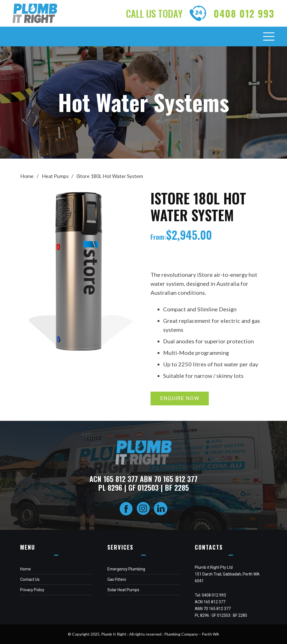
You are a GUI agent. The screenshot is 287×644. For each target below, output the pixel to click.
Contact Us (30, 579)
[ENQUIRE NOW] (180, 398)
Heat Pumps (55, 176)
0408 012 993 (214, 595)
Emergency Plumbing (126, 569)
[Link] (35, 13)
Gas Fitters (117, 579)
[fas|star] (126, 509)
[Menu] (269, 36)
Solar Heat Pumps (123, 590)
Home (27, 176)
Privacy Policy (32, 590)
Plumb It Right (114, 634)
